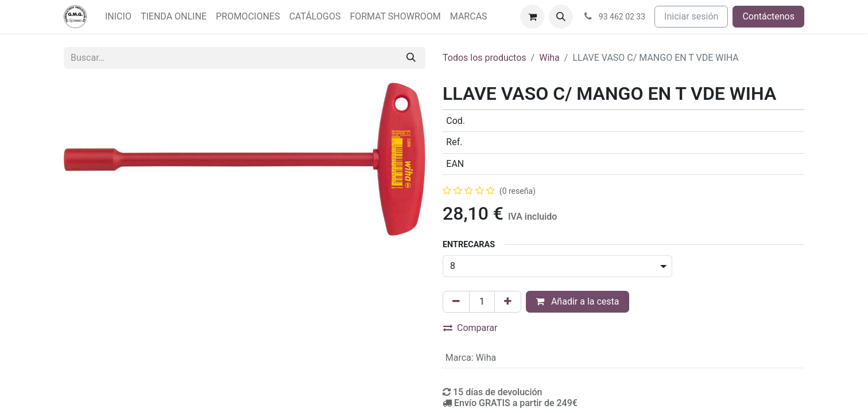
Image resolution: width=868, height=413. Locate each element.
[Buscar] (411, 58)
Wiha (549, 58)
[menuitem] (118, 17)
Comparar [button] (470, 328)
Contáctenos (768, 16)
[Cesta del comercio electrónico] (532, 17)
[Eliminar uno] (456, 302)
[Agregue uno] (508, 302)
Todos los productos (485, 58)
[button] (561, 17)
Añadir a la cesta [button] (578, 301)
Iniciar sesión (691, 16)
